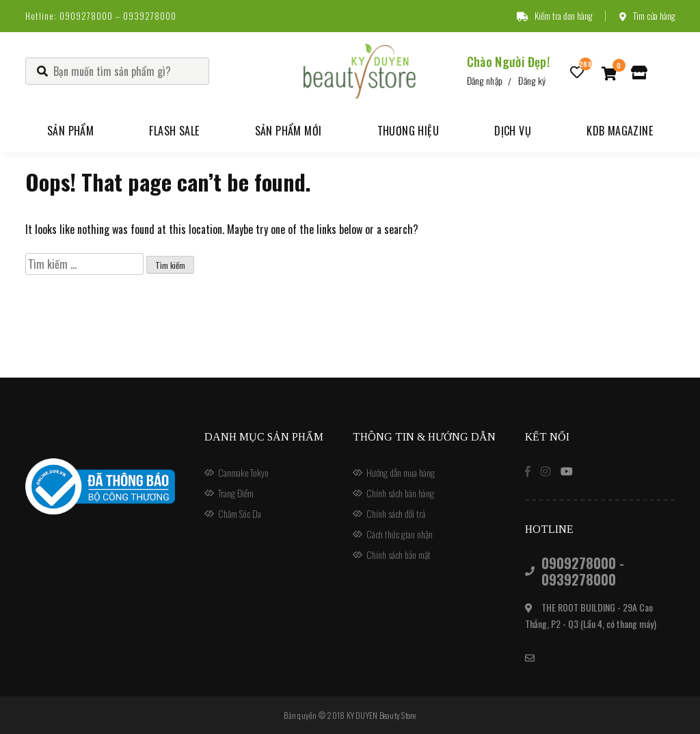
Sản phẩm (70, 131)
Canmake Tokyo (243, 472)
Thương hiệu (408, 131)
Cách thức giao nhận (400, 534)
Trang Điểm (236, 493)
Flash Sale (174, 131)
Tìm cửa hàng (647, 16)
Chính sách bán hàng (400, 493)
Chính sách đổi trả (396, 513)
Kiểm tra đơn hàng (554, 16)
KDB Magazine (620, 131)
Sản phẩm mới (288, 131)
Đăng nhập (485, 80)
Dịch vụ (513, 131)
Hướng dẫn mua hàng (401, 472)
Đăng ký (532, 80)
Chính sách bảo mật (399, 554)
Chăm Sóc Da (240, 513)
